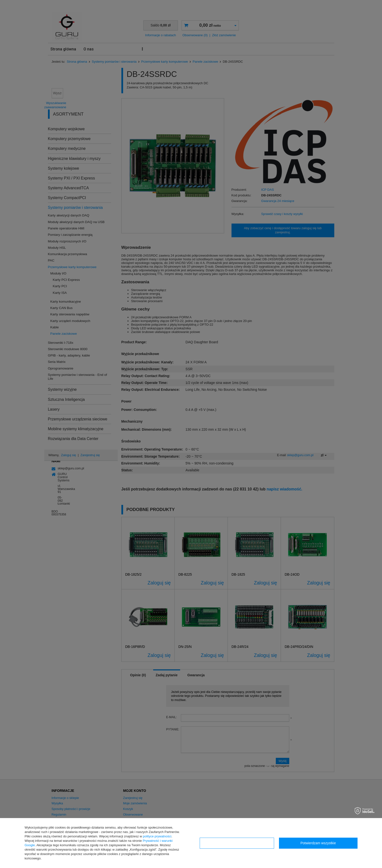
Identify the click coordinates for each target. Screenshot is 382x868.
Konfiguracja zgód (237, 843)
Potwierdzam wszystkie (318, 843)
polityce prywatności (157, 836)
